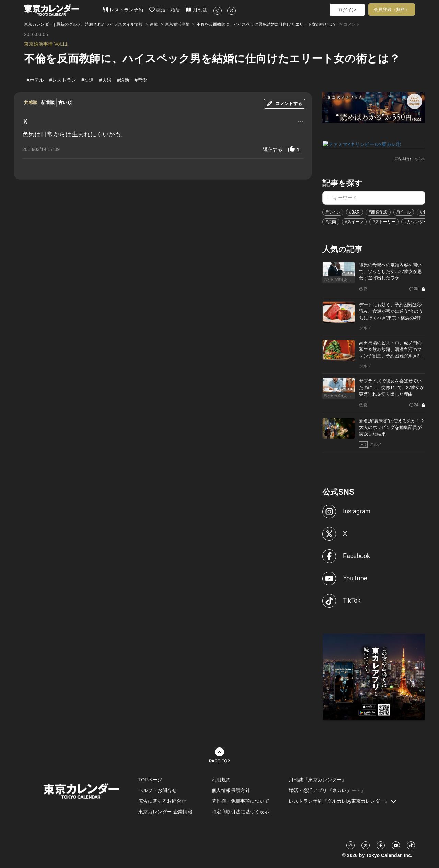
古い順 (65, 102)
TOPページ (150, 779)
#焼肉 (331, 221)
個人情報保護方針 (231, 790)
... (301, 121)
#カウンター (416, 221)
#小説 (425, 212)
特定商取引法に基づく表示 (240, 811)
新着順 (48, 102)
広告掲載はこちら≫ (410, 158)
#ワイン (333, 212)
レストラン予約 (123, 10)
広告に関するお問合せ (162, 801)
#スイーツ (354, 221)
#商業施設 (378, 212)
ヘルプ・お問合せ (157, 790)
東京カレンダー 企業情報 (165, 811)
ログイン (347, 10)
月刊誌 (197, 10)
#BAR (354, 212)
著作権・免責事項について (240, 801)
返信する (273, 149)
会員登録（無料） (392, 9)
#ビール (404, 212)
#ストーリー (384, 221)
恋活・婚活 (165, 10)
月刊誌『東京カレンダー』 (318, 779)
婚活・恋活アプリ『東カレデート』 (327, 790)
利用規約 (221, 779)
